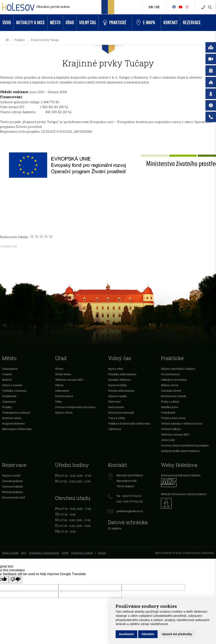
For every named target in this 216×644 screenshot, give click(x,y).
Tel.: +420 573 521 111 (129, 496)
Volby (58, 402)
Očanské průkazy (12, 481)
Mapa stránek (10, 553)
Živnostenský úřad (13, 497)
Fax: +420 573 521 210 (130, 501)
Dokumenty (62, 391)
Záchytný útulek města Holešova (180, 451)
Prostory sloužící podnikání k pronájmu (185, 445)
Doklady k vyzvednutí (174, 380)
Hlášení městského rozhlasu (178, 369)
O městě (7, 374)
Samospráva (10, 369)
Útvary (59, 369)
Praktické (115, 23)
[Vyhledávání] (210, 7)
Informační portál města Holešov (181, 475)
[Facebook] (174, 7)
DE (157, 7)
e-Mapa (146, 23)
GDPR (65, 553)
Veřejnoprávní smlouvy (16, 412)
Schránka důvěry (171, 391)
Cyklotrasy (115, 429)
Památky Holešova (119, 380)
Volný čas (88, 23)
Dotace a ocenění (12, 385)
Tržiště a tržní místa (173, 418)
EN (151, 7)
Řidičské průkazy (12, 492)
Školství (7, 380)
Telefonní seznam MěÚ (69, 380)
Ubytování (114, 402)
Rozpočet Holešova (13, 423)
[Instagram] (187, 7)
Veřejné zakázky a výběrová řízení (182, 423)
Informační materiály (121, 412)
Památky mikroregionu (122, 374)
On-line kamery (170, 374)
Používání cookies (82, 553)
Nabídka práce (169, 407)
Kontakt (171, 23)
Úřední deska (63, 374)
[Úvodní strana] (7, 40)
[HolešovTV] (181, 7)
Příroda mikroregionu (121, 391)
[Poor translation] (15, 580)
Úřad (70, 23)
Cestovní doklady (13, 486)
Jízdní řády (168, 440)
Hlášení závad (169, 385)
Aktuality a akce (30, 23)
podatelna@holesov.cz (130, 511)
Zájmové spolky (117, 396)
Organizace (9, 402)
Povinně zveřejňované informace (75, 407)
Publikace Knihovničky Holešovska (129, 423)
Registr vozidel (11, 475)
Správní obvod (64, 412)
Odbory (59, 385)
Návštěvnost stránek (173, 396)
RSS (24, 553)
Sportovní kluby (117, 385)
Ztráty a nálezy (170, 402)
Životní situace (64, 396)
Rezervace (192, 23)
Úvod (7, 23)
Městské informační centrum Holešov (184, 494)
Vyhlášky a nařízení (14, 391)
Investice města (12, 418)
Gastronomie (116, 407)
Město (55, 23)
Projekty (20, 40)
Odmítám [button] (148, 634)
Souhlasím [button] (126, 634)
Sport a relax (115, 369)
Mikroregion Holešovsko (17, 429)
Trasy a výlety (117, 418)
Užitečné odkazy (171, 429)
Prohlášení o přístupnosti (44, 553)
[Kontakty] (203, 7)
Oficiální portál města (53, 7)
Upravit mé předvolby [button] (177, 634)
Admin (102, 553)
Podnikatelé (9, 396)
